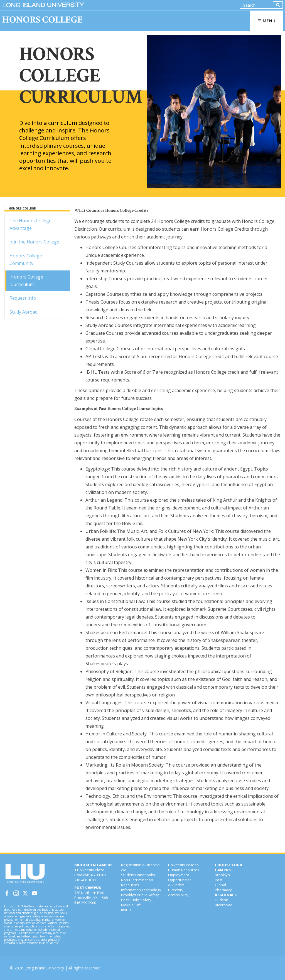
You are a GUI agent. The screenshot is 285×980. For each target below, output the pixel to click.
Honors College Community (26, 259)
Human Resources (184, 870)
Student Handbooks (138, 875)
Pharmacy (223, 890)
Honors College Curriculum (27, 281)
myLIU (126, 910)
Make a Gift (131, 905)
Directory (176, 890)
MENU (267, 21)
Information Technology (141, 890)
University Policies (183, 865)
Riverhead (224, 905)
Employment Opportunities (180, 877)
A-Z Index (176, 885)
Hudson (222, 900)
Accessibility (178, 895)
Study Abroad (24, 312)
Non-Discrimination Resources (137, 882)
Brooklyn (222, 875)
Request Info (23, 298)
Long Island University (44, 968)
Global (220, 885)
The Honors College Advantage (30, 224)
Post (219, 880)
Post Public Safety (136, 900)
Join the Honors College (34, 242)
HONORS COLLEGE (22, 208)
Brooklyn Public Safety (140, 895)
